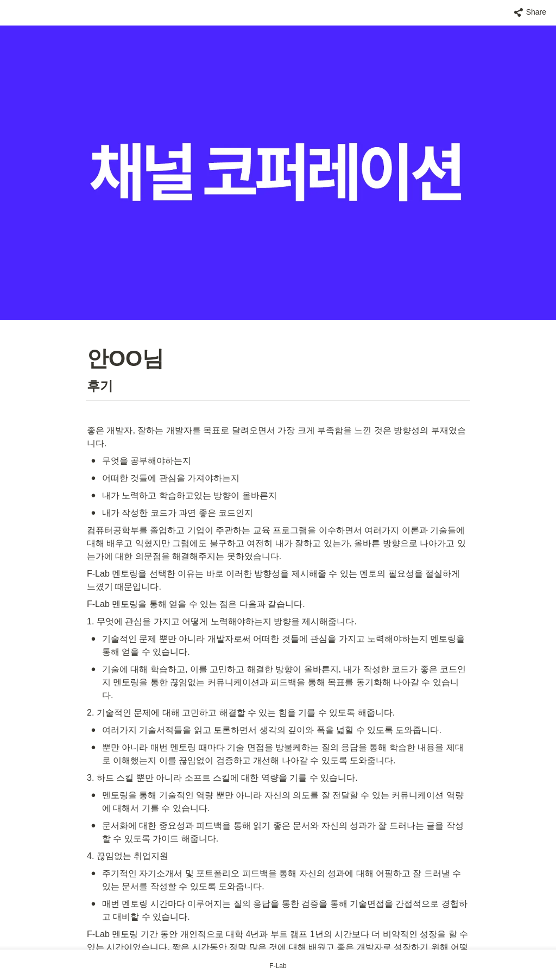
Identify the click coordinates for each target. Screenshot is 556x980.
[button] (530, 12)
